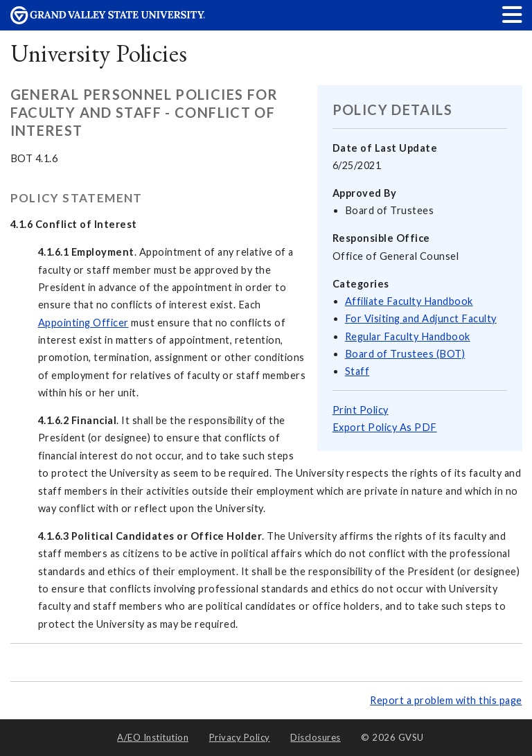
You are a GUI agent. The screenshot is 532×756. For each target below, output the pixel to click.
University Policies (99, 53)
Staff (357, 371)
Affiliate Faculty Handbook (409, 301)
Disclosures (316, 737)
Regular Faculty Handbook (408, 336)
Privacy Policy (240, 737)
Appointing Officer (83, 323)
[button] (513, 14)
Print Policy (361, 410)
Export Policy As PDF (385, 427)
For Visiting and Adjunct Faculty (421, 318)
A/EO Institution (153, 737)
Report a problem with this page (446, 700)
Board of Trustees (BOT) (405, 354)
